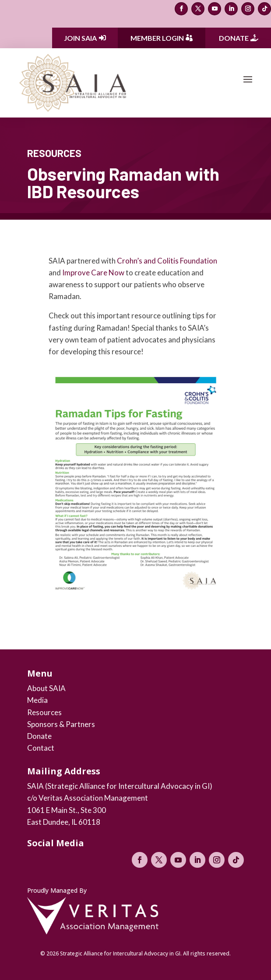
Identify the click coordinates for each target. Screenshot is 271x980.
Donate (234, 38)
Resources (44, 712)
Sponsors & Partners (61, 724)
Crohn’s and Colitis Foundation (167, 261)
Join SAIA (80, 38)
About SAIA (46, 688)
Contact (41, 748)
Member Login (157, 38)
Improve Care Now (93, 273)
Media (37, 700)
